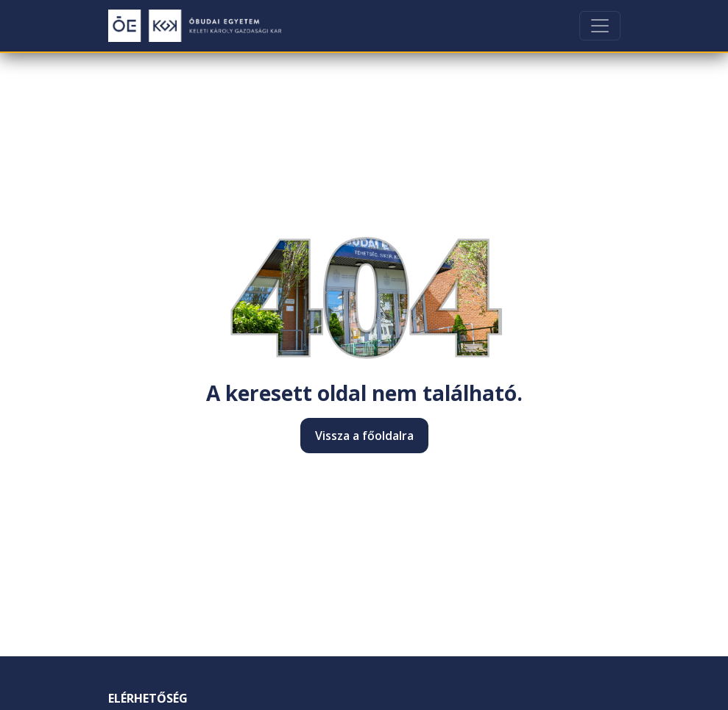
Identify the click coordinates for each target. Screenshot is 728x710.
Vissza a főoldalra (364, 436)
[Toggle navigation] (600, 26)
